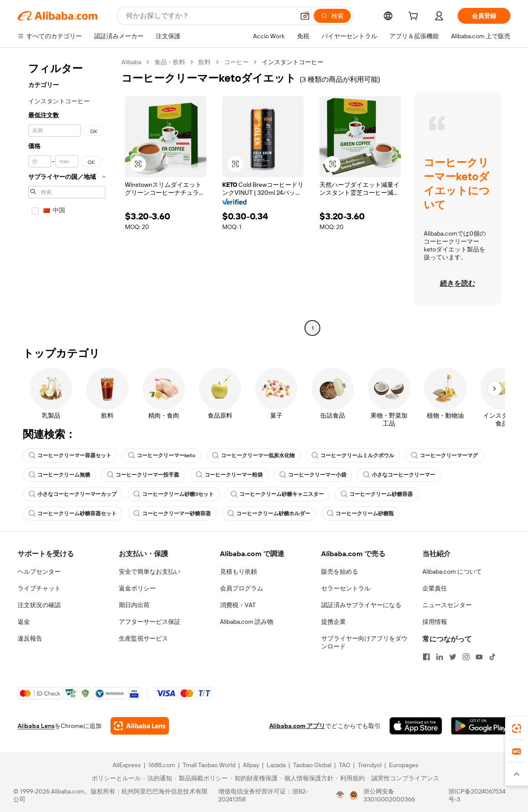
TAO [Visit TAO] (345, 765)
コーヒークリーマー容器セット (70, 455)
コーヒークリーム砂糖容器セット (73, 513)
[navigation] (67, 196)
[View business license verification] (340, 795)
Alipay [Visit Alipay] (251, 765)
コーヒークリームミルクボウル (353, 455)
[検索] (332, 16)
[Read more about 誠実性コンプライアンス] (403, 778)
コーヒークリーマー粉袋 (229, 475)
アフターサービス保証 (150, 622)
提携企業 (334, 622)
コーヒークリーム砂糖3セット (174, 494)
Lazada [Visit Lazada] (276, 765)
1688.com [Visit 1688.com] (162, 765)
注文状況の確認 (39, 605)
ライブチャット (39, 588)
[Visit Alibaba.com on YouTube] (479, 657)
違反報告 (30, 638)
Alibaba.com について (452, 572)
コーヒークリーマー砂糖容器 (172, 513)
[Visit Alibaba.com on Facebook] (426, 657)
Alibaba (131, 62)
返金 (24, 622)
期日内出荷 (134, 605)
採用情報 (435, 622)
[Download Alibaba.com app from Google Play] (481, 726)
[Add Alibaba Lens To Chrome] (140, 726)
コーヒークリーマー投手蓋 (143, 475)
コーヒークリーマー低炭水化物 (253, 455)
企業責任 (435, 588)
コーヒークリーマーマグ (444, 455)
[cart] (415, 17)
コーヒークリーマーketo (162, 455)
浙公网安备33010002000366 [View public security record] (389, 795)
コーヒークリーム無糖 (59, 475)
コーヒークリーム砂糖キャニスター (277, 494)
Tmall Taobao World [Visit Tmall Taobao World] (209, 765)
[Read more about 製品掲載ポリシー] (201, 778)
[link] (517, 728)
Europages (404, 765)
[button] (305, 16)
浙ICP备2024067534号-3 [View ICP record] (477, 795)
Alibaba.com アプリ (297, 726)
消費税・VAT (238, 605)
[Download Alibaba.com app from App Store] (416, 726)
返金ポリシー (137, 588)
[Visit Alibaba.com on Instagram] (466, 657)
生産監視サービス (143, 638)
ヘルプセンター (39, 572)
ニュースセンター (447, 605)
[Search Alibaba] (209, 16)
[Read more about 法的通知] (158, 778)
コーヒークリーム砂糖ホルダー (269, 513)
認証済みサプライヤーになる (361, 605)
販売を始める (340, 572)
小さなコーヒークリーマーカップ (73, 494)
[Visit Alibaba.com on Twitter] (453, 657)
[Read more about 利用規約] (350, 778)
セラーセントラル (346, 588)
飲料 (205, 62)
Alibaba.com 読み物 (247, 622)
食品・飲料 (170, 62)
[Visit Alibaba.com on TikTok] (492, 657)
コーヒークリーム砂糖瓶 (360, 513)
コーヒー (236, 62)
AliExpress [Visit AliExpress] (127, 765)
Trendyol (370, 765)
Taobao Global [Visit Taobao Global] (312, 765)
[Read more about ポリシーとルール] (115, 778)
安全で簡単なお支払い (150, 572)
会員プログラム (242, 588)
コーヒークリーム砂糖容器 (377, 494)
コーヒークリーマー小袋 (313, 475)
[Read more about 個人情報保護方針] (307, 778)
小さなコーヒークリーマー (399, 475)
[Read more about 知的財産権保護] (254, 778)
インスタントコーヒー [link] (293, 62)
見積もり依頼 (238, 572)
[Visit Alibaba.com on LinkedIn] (440, 657)
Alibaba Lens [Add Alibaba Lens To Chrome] (36, 726)
